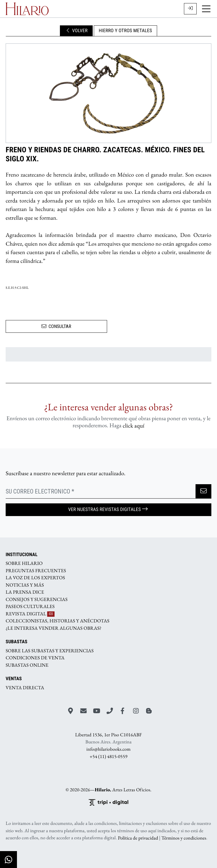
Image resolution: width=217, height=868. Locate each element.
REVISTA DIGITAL (30, 614)
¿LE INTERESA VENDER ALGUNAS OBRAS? (54, 628)
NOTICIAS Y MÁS (25, 585)
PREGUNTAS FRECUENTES (36, 570)
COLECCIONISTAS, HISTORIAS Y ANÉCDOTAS (57, 621)
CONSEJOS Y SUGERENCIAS (37, 599)
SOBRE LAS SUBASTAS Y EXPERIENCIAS (50, 651)
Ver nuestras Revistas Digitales (108, 509)
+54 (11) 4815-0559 (108, 756)
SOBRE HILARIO (24, 563)
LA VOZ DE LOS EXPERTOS (35, 578)
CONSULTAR (57, 326)
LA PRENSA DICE (25, 592)
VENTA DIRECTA (25, 688)
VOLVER (76, 31)
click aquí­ (134, 425)
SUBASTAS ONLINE (27, 665)
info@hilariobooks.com (108, 749)
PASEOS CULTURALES (30, 607)
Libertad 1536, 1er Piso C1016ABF (108, 735)
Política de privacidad (138, 838)
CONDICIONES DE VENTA (35, 658)
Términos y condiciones (184, 838)
